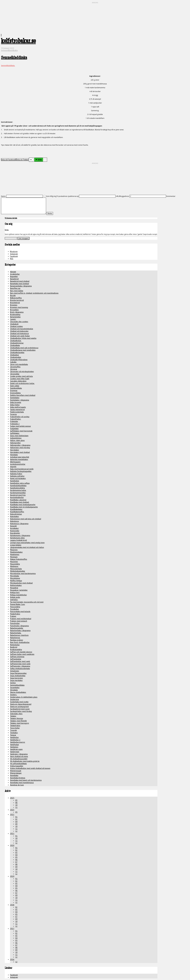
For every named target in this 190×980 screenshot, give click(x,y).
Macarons (14, 550)
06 (16, 860)
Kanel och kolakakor (18, 478)
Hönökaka (14, 455)
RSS (12, 259)
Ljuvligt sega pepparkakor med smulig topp (27, 543)
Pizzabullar (14, 609)
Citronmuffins (15, 367)
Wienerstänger (16, 773)
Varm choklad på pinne (19, 756)
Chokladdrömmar (17, 343)
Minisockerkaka (16, 569)
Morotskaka (15, 576)
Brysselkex (14, 310)
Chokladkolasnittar (17, 352)
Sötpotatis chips (16, 714)
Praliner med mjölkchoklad (21, 619)
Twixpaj (13, 735)
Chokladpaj (14, 355)
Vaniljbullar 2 (15, 740)
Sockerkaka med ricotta (19, 702)
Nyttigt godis (15, 597)
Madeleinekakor (16, 552)
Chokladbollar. (16, 341)
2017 (12, 929)
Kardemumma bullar (18, 490)
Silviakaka (14, 690)
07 (16, 862)
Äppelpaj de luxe (17, 785)
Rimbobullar (15, 645)
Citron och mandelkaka (19, 364)
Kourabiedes (15, 533)
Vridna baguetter (17, 766)
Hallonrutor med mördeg (20, 447)
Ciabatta (13, 362)
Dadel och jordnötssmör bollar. (22, 383)
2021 (12, 833)
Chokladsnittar (16, 357)
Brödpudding (15, 314)
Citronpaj (14, 369)
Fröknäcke (14, 421)
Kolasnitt (13, 526)
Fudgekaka (14, 428)
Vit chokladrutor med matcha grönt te (25, 761)
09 (16, 824)
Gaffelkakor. (15, 433)
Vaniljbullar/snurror (18, 742)
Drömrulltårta (15, 393)
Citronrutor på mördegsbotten (22, 371)
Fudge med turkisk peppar (20, 426)
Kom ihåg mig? (52, 196)
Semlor (13, 683)
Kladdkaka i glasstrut (18, 500)
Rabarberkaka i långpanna (20, 630)
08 (16, 803)
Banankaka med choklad (19, 284)
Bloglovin (14, 251)
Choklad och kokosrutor (19, 331)
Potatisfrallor (15, 614)
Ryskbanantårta (16, 649)
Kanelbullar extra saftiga (20, 483)
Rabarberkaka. (16, 633)
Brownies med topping (19, 307)
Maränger (14, 557)
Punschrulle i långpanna (19, 626)
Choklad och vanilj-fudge (20, 336)
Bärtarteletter (15, 317)
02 (16, 819)
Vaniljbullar (14, 737)
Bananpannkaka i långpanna (21, 286)
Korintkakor (14, 528)
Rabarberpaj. (15, 638)
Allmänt (13, 272)
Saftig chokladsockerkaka (20, 668)
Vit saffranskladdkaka (18, 764)
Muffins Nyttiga (16, 581)
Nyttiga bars (15, 592)
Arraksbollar (15, 274)
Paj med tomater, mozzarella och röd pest (27, 602)
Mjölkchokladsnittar (18, 571)
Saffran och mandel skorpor (21, 652)
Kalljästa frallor (16, 474)
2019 (12, 876)
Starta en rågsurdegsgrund (21, 704)
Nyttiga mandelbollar (18, 595)
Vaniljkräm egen (16, 749)
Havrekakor (15, 450)
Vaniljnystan (15, 752)
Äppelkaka (14, 775)
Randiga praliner (17, 640)
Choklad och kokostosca (19, 333)
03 (16, 800)
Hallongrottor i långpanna (20, 445)
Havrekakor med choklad (20, 452)
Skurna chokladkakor (18, 692)
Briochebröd (15, 303)
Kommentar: (171, 196)
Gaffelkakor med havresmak (21, 431)
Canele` (13, 319)
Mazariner (14, 562)
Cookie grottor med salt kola (21, 376)
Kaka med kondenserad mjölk (22, 469)
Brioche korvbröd (17, 300)
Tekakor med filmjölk (18, 721)
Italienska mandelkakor (19, 459)
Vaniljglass (14, 747)
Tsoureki (13, 730)
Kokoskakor (14, 516)
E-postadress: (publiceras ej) (68, 196)
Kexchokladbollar (17, 497)
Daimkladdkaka (16, 388)
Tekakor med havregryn (19, 723)
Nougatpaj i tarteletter (19, 590)
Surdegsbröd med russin (20, 709)
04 (16, 822)
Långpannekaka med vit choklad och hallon (27, 547)
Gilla (40, 160)
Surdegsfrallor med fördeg (21, 711)
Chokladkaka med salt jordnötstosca (24, 348)
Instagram (14, 254)
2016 (12, 959)
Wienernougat (16, 771)
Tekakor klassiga (16, 718)
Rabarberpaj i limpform (19, 635)
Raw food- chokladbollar (20, 642)
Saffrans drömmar (17, 657)
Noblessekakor (16, 585)
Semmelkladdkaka (9, 50)
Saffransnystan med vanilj (20, 664)
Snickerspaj (14, 699)
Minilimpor (14, 566)
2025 (12, 798)
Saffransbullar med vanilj (20, 661)
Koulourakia (15, 531)
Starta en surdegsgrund (19, 706)
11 (16, 807)
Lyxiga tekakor (16, 545)
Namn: (3, 196)
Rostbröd (14, 647)
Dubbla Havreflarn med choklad (23, 395)
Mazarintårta (15, 564)
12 (16, 831)
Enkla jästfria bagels (18, 407)
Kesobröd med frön (18, 495)
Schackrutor (15, 671)
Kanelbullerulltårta (17, 488)
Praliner (13, 616)
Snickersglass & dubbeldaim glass (24, 697)
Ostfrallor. (14, 600)
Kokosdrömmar (16, 514)
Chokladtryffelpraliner (19, 360)
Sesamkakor (15, 687)
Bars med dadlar (17, 291)
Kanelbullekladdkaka (18, 486)
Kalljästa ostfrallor (17, 476)
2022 (12, 814)
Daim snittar (15, 386)
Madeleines (15, 554)
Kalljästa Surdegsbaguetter (21, 471)
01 (16, 817)
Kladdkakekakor (16, 509)
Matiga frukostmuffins (19, 559)
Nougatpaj (14, 588)
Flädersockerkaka (17, 412)
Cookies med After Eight (20, 379)
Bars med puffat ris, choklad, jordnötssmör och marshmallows (34, 293)
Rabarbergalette (17, 628)
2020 (12, 845)
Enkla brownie (16, 402)
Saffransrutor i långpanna (20, 666)
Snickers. (13, 695)
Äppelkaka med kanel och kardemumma (26, 780)
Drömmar (14, 390)
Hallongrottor (15, 443)
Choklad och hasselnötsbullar (22, 329)
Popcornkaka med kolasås (20, 611)
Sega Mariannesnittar (18, 673)
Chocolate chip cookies (19, 322)
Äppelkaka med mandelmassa (22, 783)
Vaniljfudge (14, 745)
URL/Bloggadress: (123, 196)
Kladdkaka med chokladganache (23, 505)
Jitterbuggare (15, 462)
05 (16, 812)
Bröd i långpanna (17, 312)
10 (16, 805)
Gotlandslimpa (16, 438)
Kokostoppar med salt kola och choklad (26, 519)
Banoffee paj (15, 288)
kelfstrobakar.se (18, 42)
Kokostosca (14, 521)
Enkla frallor (15, 405)
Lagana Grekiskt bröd (18, 540)
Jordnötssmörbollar (18, 464)
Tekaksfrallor (15, 725)
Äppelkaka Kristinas (18, 778)
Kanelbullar (15, 481)
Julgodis (13, 467)
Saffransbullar (16, 659)
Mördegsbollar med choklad (21, 583)
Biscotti (13, 295)
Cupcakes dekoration (18, 381)
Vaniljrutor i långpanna (19, 754)
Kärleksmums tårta (17, 538)
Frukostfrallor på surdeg (20, 417)
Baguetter (14, 276)
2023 (12, 810)
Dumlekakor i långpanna (20, 400)
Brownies (14, 305)
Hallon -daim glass (17, 440)
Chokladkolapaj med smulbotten (23, 350)
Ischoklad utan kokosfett (20, 457)
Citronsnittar (15, 374)
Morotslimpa (15, 578)
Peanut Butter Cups (17, 604)
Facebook (14, 256)
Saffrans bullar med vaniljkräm (22, 654)
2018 (12, 905)
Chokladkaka (15, 345)
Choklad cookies (16, 326)
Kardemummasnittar (18, 493)
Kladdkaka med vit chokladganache (24, 507)
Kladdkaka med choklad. (20, 502)
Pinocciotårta (15, 607)
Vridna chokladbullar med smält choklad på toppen (30, 768)
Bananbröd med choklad (20, 281)
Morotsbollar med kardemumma (23, 573)
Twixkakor (14, 733)
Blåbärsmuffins (16, 298)
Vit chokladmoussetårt (19, 759)
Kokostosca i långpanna (19, 524)
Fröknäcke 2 (15, 424)
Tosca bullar (15, 728)
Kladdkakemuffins (17, 512)
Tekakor (13, 716)
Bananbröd (14, 279)
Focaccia (13, 414)
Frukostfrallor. (16, 419)
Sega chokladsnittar (18, 676)
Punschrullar (15, 623)
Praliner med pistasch (19, 621)
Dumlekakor (15, 398)
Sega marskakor (16, 680)
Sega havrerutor (16, 678)
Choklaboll (14, 324)
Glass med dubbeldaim (19, 436)
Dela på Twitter (22, 160)
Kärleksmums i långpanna (20, 535)
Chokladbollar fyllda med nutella (23, 338)
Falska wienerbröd (17, 409)
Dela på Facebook (8, 160)
